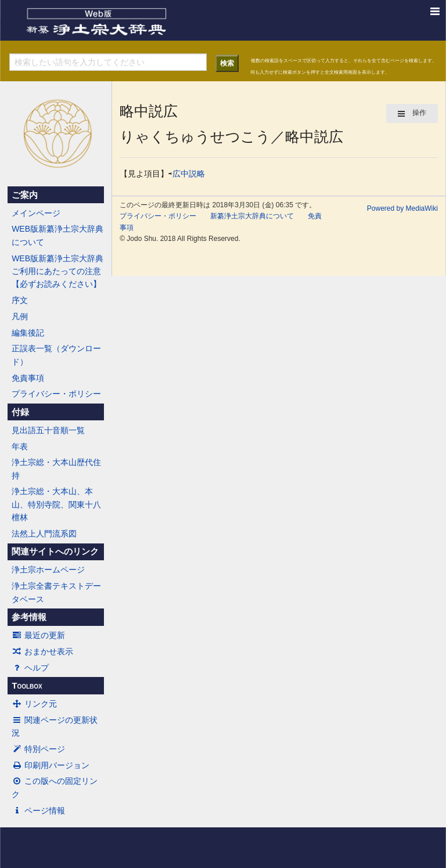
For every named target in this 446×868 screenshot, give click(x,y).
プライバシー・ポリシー (56, 394)
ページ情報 (38, 811)
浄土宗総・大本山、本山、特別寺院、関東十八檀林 (56, 504)
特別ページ (38, 749)
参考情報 (29, 617)
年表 (20, 446)
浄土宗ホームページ (48, 570)
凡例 (20, 316)
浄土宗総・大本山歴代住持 (56, 469)
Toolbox (27, 686)
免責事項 (28, 378)
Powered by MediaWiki (402, 208)
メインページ (36, 213)
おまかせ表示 (42, 651)
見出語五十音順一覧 (48, 430)
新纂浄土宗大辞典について (252, 216)
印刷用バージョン (51, 765)
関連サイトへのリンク (55, 552)
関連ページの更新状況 (55, 726)
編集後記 (28, 333)
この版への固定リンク (55, 787)
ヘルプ (30, 668)
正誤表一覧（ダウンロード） (56, 355)
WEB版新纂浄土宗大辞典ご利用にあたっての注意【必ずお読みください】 (57, 271)
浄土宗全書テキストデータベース (56, 592)
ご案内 (25, 195)
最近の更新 (38, 635)
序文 (20, 300)
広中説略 (189, 174)
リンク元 (34, 704)
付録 (20, 412)
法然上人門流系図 (44, 534)
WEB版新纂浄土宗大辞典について (57, 235)
